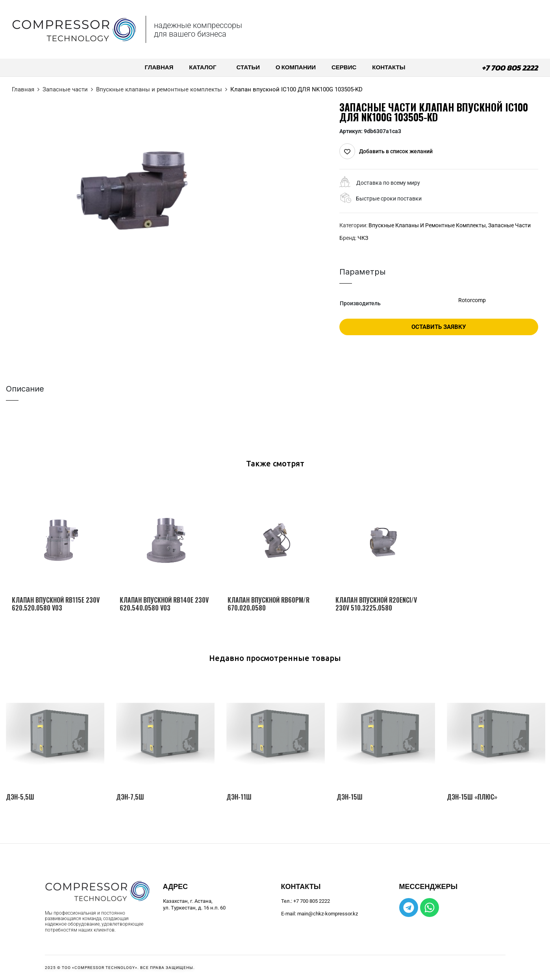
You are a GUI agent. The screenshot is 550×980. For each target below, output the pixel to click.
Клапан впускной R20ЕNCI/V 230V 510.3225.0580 (376, 604)
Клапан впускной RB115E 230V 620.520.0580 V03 (56, 604)
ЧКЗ (363, 238)
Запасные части (65, 89)
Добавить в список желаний (396, 151)
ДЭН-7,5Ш (130, 797)
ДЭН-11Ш (239, 797)
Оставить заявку (439, 327)
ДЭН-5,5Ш (20, 797)
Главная (23, 89)
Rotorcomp (472, 300)
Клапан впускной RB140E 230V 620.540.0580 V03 (164, 604)
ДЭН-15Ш (350, 797)
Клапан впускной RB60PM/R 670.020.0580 (269, 604)
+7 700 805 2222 (510, 68)
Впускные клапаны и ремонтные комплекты (159, 89)
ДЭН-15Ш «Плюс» (472, 797)
